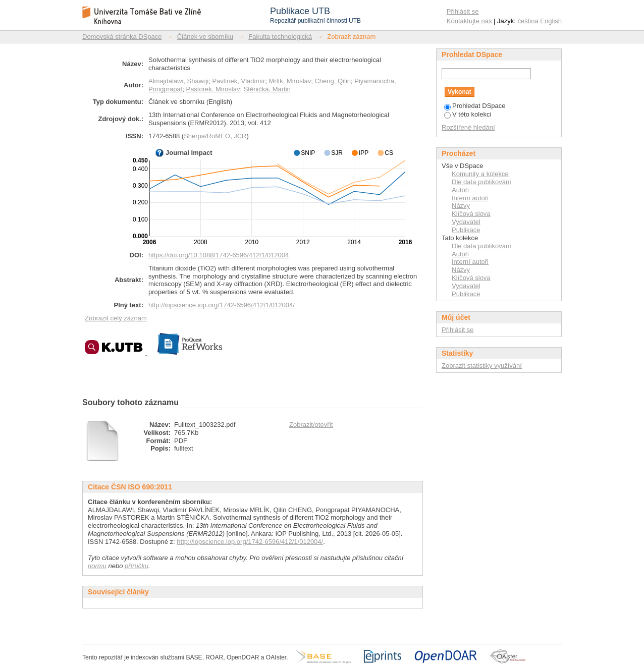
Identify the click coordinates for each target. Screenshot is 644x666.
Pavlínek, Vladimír (238, 81)
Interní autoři (470, 198)
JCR (240, 136)
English (551, 21)
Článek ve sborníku (205, 37)
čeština (528, 21)
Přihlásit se (463, 11)
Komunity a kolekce (480, 174)
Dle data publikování (481, 182)
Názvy (461, 206)
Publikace (466, 230)
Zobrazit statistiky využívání (482, 366)
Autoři (460, 190)
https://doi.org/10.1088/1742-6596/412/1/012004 (219, 255)
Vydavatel (466, 222)
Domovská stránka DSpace (122, 37)
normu (97, 566)
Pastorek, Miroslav (213, 89)
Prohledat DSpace (475, 106)
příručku (137, 566)
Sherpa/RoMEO (207, 136)
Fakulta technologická (280, 37)
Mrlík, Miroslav (290, 81)
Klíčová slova (471, 214)
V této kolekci (468, 114)
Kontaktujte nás (469, 21)
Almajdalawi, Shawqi (178, 81)
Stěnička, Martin (267, 89)
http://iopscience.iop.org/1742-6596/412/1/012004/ (222, 305)
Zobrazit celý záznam (116, 318)
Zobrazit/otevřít (311, 425)
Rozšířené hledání (468, 127)
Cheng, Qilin (333, 81)
